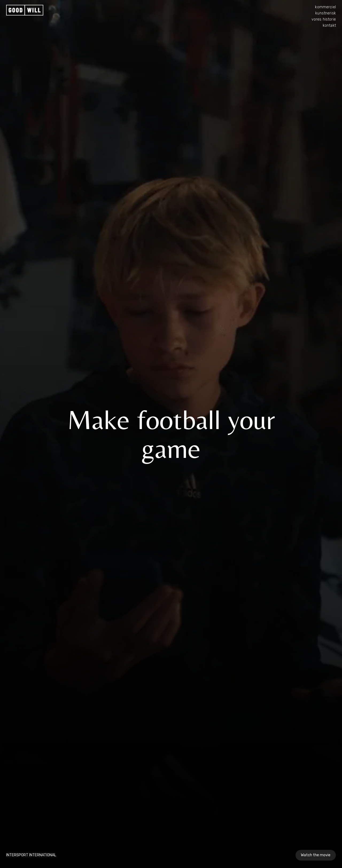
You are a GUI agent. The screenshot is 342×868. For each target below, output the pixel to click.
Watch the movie (316, 855)
